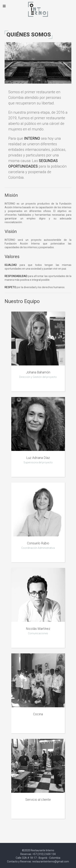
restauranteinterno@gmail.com (51, 861)
